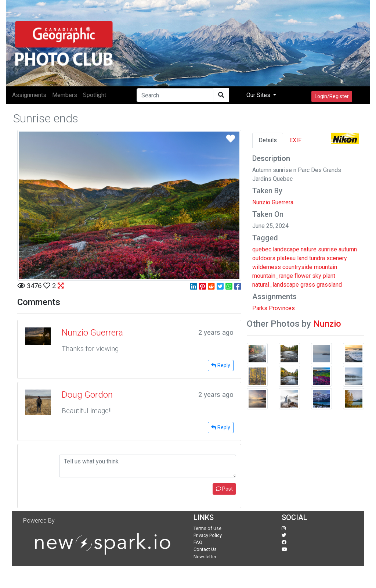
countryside (297, 267)
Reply (221, 365)
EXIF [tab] (295, 140)
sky (317, 276)
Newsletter (205, 557)
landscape (286, 249)
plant (329, 276)
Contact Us (205, 549)
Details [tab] (268, 140)
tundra (317, 258)
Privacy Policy (208, 535)
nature (309, 249)
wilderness (267, 267)
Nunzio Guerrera (273, 202)
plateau (286, 258)
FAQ (198, 542)
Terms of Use (207, 528)
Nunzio (327, 324)
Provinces (282, 308)
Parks (260, 308)
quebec (262, 249)
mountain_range (273, 276)
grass (308, 285)
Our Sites (259, 95)
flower (303, 276)
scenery (337, 258)
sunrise (328, 249)
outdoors (264, 258)
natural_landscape (276, 285)
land (302, 258)
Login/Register (332, 96)
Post (224, 489)
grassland (329, 285)
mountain (326, 267)
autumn (348, 249)
